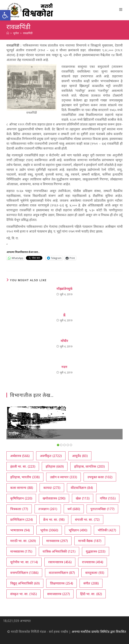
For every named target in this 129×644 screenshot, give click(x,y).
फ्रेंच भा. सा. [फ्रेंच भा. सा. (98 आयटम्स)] (54, 520)
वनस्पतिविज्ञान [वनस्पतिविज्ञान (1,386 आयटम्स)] (24, 573)
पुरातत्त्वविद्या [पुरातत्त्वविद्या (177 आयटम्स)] (102, 509)
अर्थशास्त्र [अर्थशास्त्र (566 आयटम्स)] (20, 456)
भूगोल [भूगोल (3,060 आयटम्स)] (49, 530)
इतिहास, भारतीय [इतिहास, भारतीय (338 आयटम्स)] (25, 477)
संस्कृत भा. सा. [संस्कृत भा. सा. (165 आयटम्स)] (24, 594)
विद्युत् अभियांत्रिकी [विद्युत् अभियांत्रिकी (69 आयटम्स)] (25, 583)
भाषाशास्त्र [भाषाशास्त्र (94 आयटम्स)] (20, 530)
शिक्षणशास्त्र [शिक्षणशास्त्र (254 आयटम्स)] (61, 583)
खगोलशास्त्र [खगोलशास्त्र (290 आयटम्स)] (54, 498)
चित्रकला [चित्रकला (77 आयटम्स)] (19, 509)
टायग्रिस (13, 433)
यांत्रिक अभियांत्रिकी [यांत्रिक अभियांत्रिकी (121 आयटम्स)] (59, 551)
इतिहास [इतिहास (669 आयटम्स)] (55, 466)
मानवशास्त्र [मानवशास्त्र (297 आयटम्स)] (57, 541)
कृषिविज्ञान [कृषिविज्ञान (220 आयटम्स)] (21, 498)
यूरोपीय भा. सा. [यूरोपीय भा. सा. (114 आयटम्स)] (24, 562)
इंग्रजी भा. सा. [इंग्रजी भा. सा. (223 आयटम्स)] (23, 466)
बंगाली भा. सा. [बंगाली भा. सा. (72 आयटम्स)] (87, 520)
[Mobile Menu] (121, 9)
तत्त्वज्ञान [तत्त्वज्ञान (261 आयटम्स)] (48, 509)
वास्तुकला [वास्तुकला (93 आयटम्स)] (95, 573)
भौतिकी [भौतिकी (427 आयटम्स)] (107, 530)
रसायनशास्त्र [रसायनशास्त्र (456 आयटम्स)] (60, 562)
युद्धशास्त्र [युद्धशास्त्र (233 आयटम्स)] (96, 551)
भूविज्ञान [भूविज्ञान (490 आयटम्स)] (78, 530)
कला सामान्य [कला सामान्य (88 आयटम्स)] (22, 488)
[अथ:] (8, 33)
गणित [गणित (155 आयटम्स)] (108, 498)
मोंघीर (64, 341)
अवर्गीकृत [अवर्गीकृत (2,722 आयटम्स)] (51, 456)
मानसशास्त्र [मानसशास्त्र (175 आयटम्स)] (21, 551)
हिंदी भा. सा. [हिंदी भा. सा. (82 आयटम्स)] (91, 594)
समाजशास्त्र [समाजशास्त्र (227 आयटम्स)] (58, 594)
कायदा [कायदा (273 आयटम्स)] (52, 488)
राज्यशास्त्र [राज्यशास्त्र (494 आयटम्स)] (93, 562)
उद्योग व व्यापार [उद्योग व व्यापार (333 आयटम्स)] (63, 477)
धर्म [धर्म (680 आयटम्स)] (74, 509)
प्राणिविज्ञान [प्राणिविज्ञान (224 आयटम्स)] (21, 520)
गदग (64, 367)
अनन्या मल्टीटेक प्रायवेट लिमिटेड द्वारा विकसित (99, 632)
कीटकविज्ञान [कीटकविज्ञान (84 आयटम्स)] (82, 488)
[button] (5, 15)
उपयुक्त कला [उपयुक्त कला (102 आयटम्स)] (100, 477)
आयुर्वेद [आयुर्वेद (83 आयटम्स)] (80, 456)
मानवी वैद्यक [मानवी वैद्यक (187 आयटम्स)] (90, 541)
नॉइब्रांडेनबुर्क (64, 289)
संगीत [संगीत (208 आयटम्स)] (91, 583)
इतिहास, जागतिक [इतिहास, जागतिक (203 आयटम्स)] (89, 466)
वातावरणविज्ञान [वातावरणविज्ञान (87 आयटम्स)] (62, 573)
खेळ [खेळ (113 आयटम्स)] (83, 498)
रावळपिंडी (28, 33)
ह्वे (64, 315)
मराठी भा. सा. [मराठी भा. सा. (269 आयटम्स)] (23, 541)
